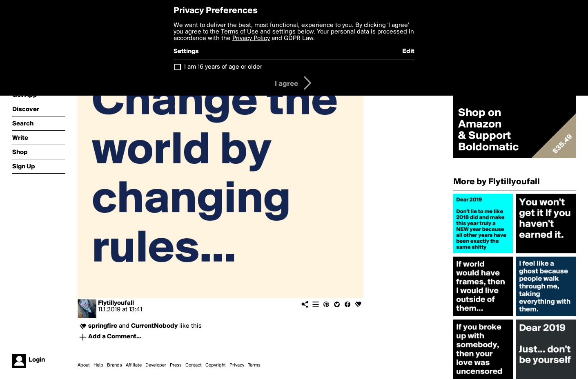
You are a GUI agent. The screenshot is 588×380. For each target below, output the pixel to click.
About (84, 365)
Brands (115, 365)
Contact (194, 365)
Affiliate (134, 365)
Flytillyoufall (116, 303)
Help (98, 365)
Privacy (237, 365)
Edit (408, 51)
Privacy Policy (251, 38)
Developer (156, 365)
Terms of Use (240, 32)
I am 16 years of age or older (223, 67)
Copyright (216, 365)
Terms (254, 365)
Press (176, 365)
